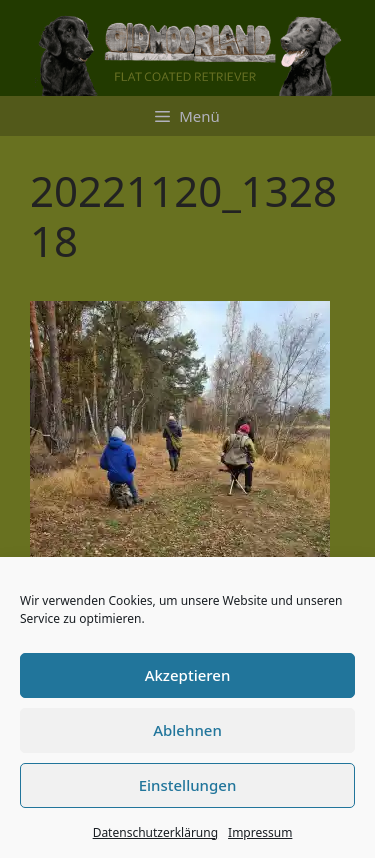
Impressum (260, 832)
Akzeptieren (188, 675)
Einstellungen (188, 785)
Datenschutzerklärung (155, 832)
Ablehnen (187, 730)
